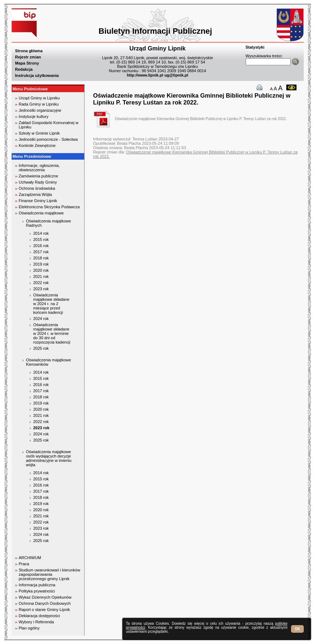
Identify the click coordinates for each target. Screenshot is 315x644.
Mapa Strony (27, 63)
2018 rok (41, 258)
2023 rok (41, 289)
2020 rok (41, 270)
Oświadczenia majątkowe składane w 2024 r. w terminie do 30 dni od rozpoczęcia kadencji (52, 333)
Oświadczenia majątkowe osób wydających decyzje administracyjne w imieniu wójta (49, 458)
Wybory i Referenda (36, 622)
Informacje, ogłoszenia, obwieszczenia (39, 168)
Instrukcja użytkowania (37, 75)
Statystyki (255, 47)
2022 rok (41, 283)
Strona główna (29, 51)
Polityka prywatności (37, 591)
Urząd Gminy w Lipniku (39, 98)
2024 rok (41, 319)
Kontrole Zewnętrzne (37, 145)
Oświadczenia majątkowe (41, 213)
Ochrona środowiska (37, 188)
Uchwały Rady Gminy (38, 182)
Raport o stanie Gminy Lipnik (44, 610)
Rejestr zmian (28, 57)
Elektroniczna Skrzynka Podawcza (49, 207)
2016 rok (41, 246)
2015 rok (41, 239)
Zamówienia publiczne (39, 176)
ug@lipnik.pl (176, 75)
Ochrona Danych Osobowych (45, 603)
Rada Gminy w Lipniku (39, 104)
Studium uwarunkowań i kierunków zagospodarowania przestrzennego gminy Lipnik (50, 574)
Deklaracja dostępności (40, 616)
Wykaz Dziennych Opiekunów (45, 597)
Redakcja (24, 69)
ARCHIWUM (30, 558)
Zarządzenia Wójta (36, 194)
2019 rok (41, 264)
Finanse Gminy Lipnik (38, 201)
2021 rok (41, 276)
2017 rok (41, 252)
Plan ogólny (29, 628)
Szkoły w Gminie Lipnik (39, 133)
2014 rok (41, 233)
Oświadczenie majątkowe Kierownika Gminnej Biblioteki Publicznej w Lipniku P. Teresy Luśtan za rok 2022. (201, 119)
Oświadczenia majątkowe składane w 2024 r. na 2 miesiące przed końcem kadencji (52, 304)
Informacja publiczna (37, 585)
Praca (24, 564)
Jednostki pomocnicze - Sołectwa (48, 139)
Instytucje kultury (34, 116)
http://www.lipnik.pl (145, 75)
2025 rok (41, 348)
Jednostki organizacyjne (40, 110)
